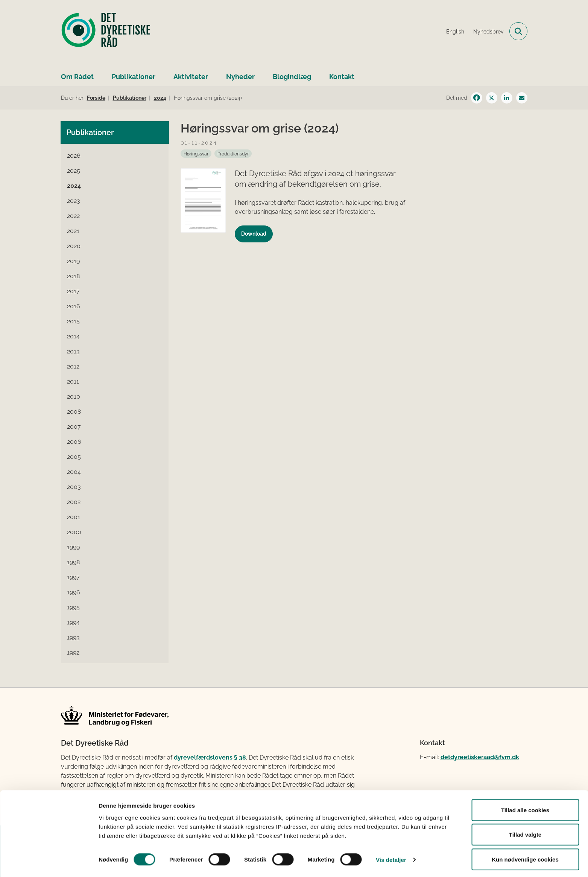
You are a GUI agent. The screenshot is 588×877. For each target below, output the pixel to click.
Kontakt (342, 77)
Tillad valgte (525, 832)
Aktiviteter (191, 77)
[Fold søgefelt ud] (518, 31)
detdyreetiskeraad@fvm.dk (480, 757)
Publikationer (134, 77)
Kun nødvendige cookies (525, 857)
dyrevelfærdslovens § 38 (210, 757)
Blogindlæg (292, 77)
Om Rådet (77, 77)
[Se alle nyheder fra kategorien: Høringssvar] (196, 154)
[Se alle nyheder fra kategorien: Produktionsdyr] (233, 154)
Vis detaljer (391, 858)
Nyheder (240, 77)
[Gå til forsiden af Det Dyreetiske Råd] (106, 31)
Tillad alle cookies (525, 808)
